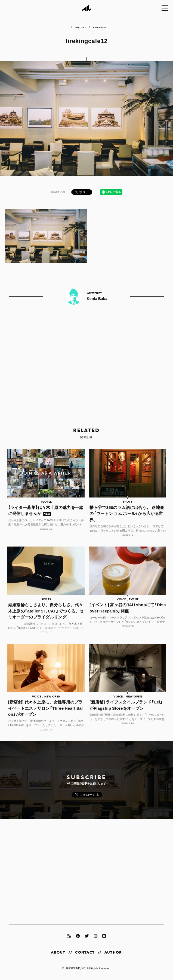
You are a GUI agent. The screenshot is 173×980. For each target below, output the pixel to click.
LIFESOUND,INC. (75, 968)
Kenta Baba (100, 27)
